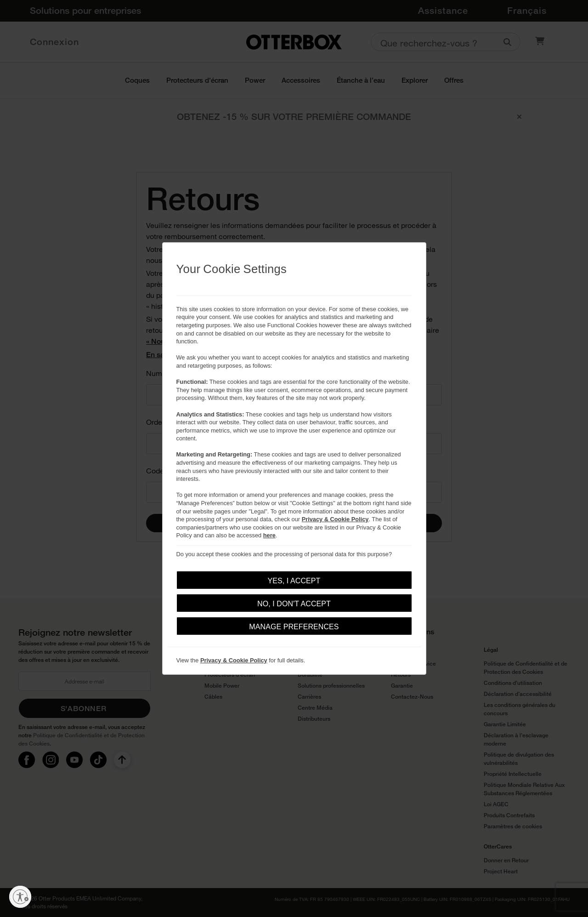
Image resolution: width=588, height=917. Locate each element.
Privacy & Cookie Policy (335, 519)
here (269, 535)
